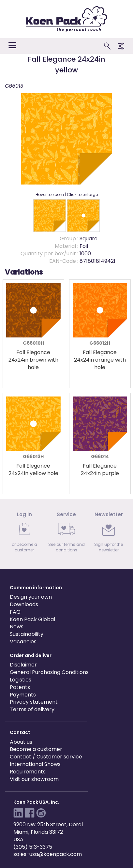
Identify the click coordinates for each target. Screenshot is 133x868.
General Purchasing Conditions (49, 672)
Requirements (28, 772)
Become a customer (36, 749)
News (17, 627)
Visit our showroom (34, 779)
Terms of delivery (32, 709)
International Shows (35, 764)
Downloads (24, 604)
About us (21, 742)
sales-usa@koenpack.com (48, 854)
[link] (24, 534)
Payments (23, 695)
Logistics (21, 680)
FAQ (15, 612)
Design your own (31, 597)
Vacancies (23, 642)
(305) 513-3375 (33, 847)
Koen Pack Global (32, 619)
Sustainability (27, 634)
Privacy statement (34, 702)
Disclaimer (23, 665)
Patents (20, 687)
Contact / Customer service (46, 757)
